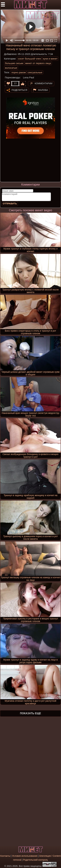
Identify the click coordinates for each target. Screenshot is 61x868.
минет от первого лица (38, 63)
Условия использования (25, 856)
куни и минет (50, 59)
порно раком (19, 72)
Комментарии (44, 83)
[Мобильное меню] (3, 4)
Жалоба (43, 90)
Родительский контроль (36, 860)
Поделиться (19, 90)
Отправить (10, 204)
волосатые (11, 68)
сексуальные (35, 72)
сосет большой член (29, 59)
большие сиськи (14, 63)
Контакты (5, 856)
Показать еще (30, 713)
